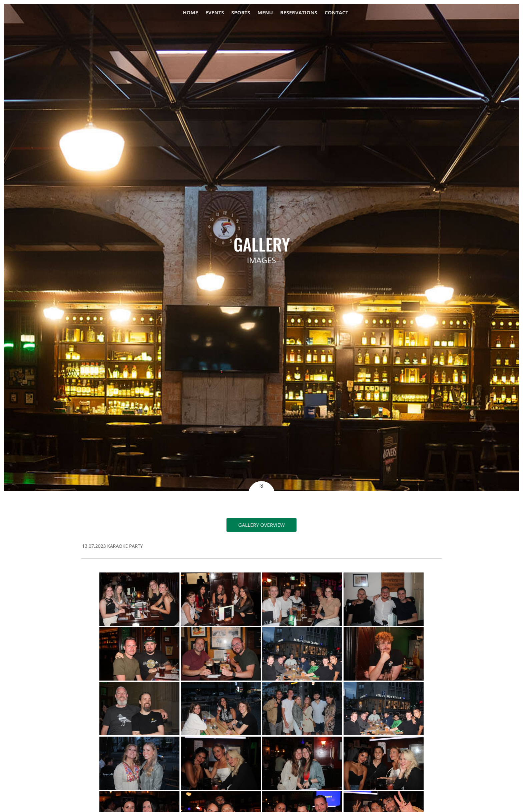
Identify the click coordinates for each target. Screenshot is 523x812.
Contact (336, 13)
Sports (241, 13)
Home (190, 13)
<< (261, 486)
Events (215, 13)
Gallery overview (261, 525)
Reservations (299, 13)
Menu (265, 13)
